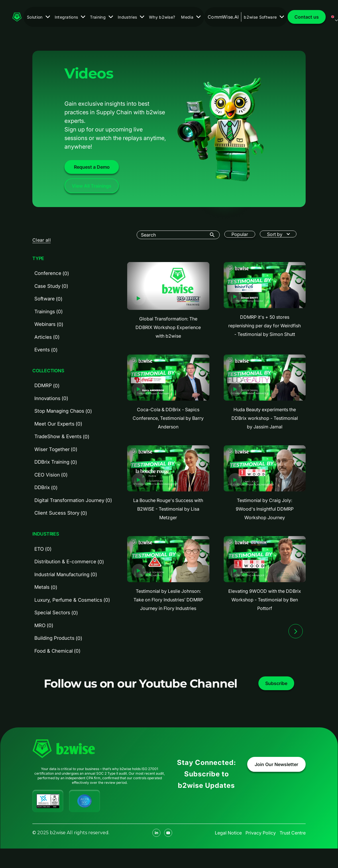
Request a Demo (92, 167)
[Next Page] (296, 631)
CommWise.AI (223, 17)
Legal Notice (228, 833)
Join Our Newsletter (276, 764)
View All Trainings (92, 186)
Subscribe (276, 683)
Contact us (307, 17)
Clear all (42, 240)
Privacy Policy (261, 833)
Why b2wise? (162, 17)
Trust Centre (293, 833)
